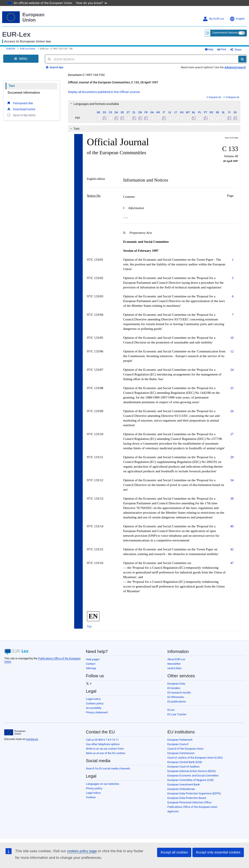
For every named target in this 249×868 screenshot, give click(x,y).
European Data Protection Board (187, 798)
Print (222, 49)
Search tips (55, 67)
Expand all (214, 97)
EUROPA (11, 49)
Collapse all (231, 97)
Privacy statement (97, 712)
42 (232, 549)
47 (232, 563)
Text (12, 86)
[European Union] (15, 732)
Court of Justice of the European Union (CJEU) (195, 758)
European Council (178, 744)
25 (232, 388)
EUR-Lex (16, 34)
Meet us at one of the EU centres (106, 753)
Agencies (173, 811)
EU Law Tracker (177, 714)
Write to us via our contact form (105, 749)
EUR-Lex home (28, 49)
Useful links (175, 668)
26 (232, 411)
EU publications (177, 702)
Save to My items (21, 115)
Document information (24, 93)
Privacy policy (94, 788)
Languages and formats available (94, 104)
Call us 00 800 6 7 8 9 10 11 (102, 740)
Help (209, 49)
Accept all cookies (174, 852)
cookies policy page (82, 851)
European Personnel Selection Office (189, 802)
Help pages (93, 659)
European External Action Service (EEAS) (192, 771)
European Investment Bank (184, 784)
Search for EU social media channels (108, 768)
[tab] (154, 104)
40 (232, 526)
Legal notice (93, 699)
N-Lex (171, 710)
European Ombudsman (181, 789)
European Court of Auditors (183, 767)
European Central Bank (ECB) (185, 762)
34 (232, 480)
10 (232, 338)
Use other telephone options (103, 744)
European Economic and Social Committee (193, 776)
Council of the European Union (185, 749)
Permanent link (20, 103)
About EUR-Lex (176, 659)
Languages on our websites (103, 784)
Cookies (91, 797)
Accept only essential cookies (218, 852)
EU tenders (174, 688)
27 (232, 434)
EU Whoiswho (176, 697)
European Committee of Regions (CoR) (191, 780)
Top (89, 626)
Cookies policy (95, 703)
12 (232, 351)
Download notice (21, 109)
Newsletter (174, 664)
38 (232, 498)
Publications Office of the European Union (192, 807)
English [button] (237, 19)
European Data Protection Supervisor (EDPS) (194, 793)
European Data (176, 684)
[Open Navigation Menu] (21, 59)
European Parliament (180, 740)
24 (232, 370)
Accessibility (94, 708)
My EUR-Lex (213, 19)
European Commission (181, 753)
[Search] (242, 59)
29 (232, 457)
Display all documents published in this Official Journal (104, 92)
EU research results (179, 693)
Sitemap (91, 668)
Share (236, 50)
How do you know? (92, 3)
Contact (91, 664)
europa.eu (32, 739)
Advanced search (235, 67)
